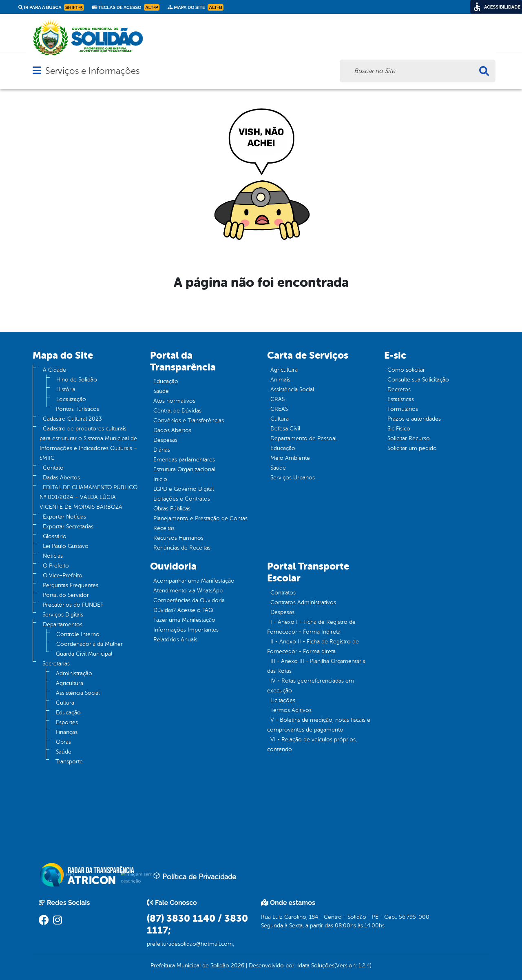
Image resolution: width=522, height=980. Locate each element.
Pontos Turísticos (77, 409)
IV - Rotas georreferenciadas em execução (311, 686)
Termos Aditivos (291, 710)
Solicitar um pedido (412, 448)
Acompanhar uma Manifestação (194, 581)
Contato (53, 468)
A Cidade (54, 370)
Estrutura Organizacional (184, 469)
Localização (71, 399)
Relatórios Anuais (175, 640)
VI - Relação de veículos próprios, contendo (312, 744)
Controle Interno (78, 634)
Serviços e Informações (92, 71)
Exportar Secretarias (68, 527)
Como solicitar (406, 370)
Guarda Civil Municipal (84, 654)
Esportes (67, 722)
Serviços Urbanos (293, 478)
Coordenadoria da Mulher (90, 644)
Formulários (403, 409)
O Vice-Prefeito (63, 575)
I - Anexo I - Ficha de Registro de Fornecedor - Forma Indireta (311, 627)
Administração (74, 673)
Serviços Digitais (63, 615)
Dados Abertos (172, 430)
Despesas (165, 440)
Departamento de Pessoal (303, 438)
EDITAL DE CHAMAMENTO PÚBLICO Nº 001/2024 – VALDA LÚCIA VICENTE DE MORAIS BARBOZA (88, 497)
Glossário (55, 536)
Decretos (399, 389)
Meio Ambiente (290, 458)
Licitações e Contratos (182, 499)
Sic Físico (399, 429)
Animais (280, 380)
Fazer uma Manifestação (184, 620)
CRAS (278, 399)
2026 (237, 966)
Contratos (283, 593)
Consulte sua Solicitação (418, 380)
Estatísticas (401, 399)
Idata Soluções (316, 966)
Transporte (69, 762)
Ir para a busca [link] (51, 7)
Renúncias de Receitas (182, 548)
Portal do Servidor (66, 595)
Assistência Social (78, 693)
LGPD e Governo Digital (184, 489)
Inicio (160, 479)
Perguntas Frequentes (71, 585)
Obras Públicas (172, 509)
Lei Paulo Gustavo (66, 546)
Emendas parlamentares (184, 460)
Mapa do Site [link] (196, 7)
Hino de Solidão (77, 380)
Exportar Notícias (64, 517)
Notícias (53, 556)
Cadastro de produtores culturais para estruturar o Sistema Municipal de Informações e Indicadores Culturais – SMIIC (88, 443)
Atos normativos (174, 401)
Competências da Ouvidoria (189, 600)
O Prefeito (56, 566)
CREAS (279, 409)
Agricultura (70, 683)
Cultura (65, 703)
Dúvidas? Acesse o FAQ (183, 610)
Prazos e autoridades (414, 419)
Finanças (67, 732)
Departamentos (63, 624)
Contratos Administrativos (303, 602)
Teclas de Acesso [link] (126, 7)
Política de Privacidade (195, 876)
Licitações (283, 700)
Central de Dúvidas (177, 411)
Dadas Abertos (61, 478)
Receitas (164, 528)
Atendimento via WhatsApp (188, 591)
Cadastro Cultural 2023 (72, 419)
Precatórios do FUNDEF (73, 605)
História (66, 389)
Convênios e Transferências (189, 420)
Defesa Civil (285, 429)
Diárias (162, 450)
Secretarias (56, 664)
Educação (68, 713)
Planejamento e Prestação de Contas (200, 518)
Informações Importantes (186, 630)
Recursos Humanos (178, 538)
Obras (63, 742)
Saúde (64, 752)
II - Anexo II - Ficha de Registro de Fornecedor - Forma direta (313, 646)
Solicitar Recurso (409, 438)
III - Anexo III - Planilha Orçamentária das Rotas (316, 666)
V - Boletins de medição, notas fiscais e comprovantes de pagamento (319, 725)
